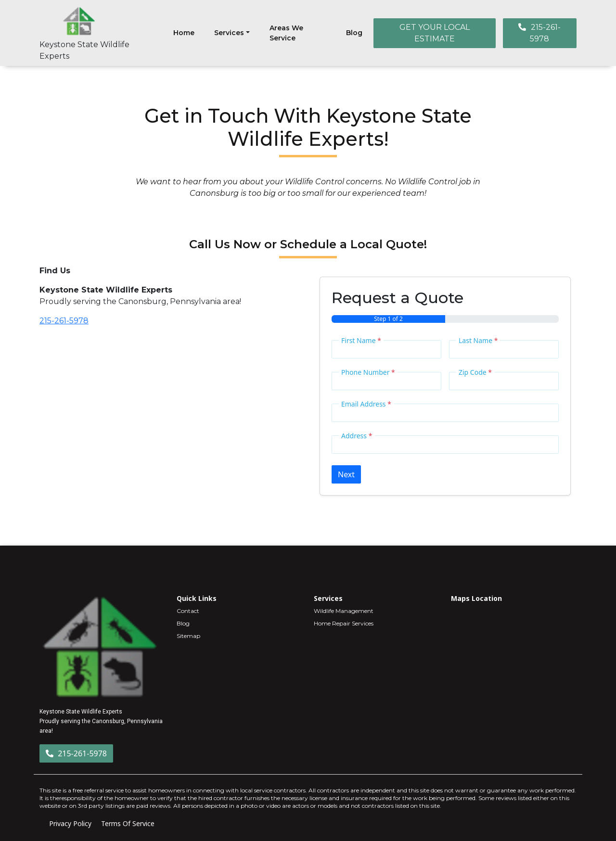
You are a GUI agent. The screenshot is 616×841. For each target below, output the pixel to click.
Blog (354, 33)
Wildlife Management (344, 611)
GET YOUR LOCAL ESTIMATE (435, 33)
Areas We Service (286, 33)
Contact (188, 611)
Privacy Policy (70, 823)
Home (184, 33)
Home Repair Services (344, 623)
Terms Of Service (128, 823)
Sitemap (188, 636)
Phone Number (368, 372)
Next (346, 474)
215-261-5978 (539, 33)
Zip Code (475, 372)
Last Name (478, 340)
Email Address (366, 404)
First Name (361, 340)
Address (357, 436)
